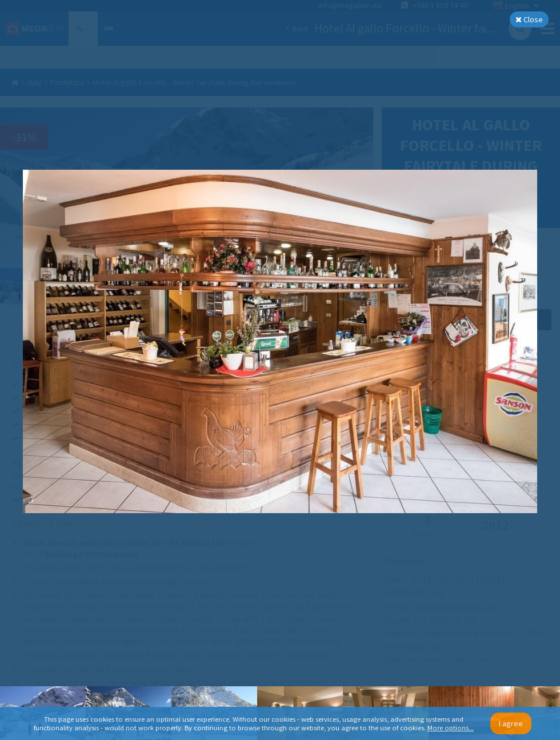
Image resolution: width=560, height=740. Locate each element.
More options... (451, 728)
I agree (511, 723)
